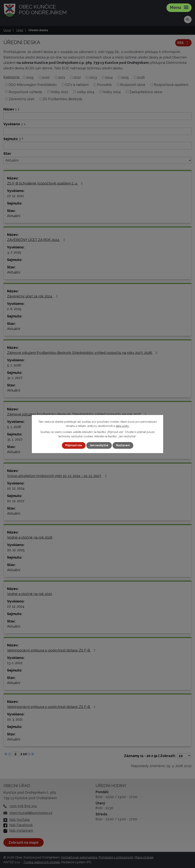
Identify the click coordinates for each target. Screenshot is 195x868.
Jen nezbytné (99, 445)
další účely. (122, 426)
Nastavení (123, 445)
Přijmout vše (74, 445)
